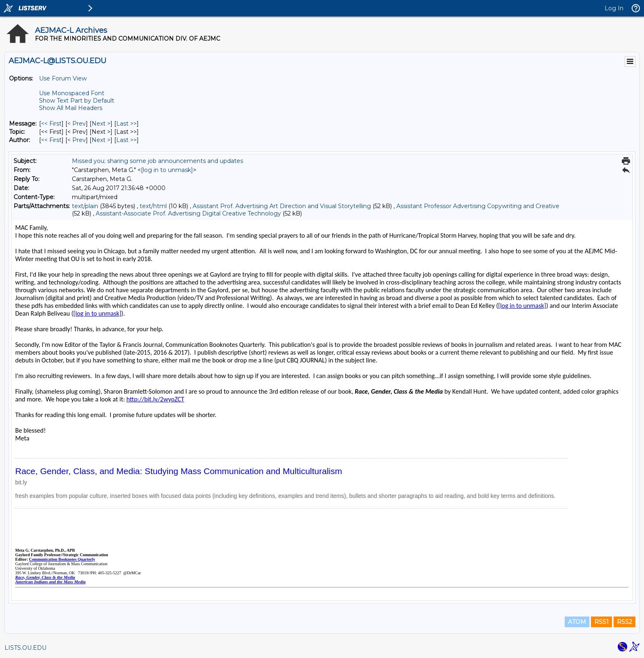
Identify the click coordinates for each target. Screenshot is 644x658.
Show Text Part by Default (77, 101)
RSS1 (601, 622)
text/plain (85, 206)
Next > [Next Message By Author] (101, 140)
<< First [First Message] (51, 124)
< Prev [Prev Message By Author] (77, 140)
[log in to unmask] (167, 170)
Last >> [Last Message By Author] (126, 140)
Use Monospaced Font (72, 93)
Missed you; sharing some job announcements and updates (158, 161)
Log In (614, 8)
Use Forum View (63, 78)
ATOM (577, 622)
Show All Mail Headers (71, 108)
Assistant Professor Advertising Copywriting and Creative (478, 206)
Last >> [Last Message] (126, 124)
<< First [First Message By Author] (51, 140)
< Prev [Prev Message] (77, 124)
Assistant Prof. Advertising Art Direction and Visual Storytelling (282, 206)
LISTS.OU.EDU (25, 648)
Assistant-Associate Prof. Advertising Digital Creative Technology (188, 213)
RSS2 (624, 622)
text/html (153, 206)
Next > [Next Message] (101, 124)
